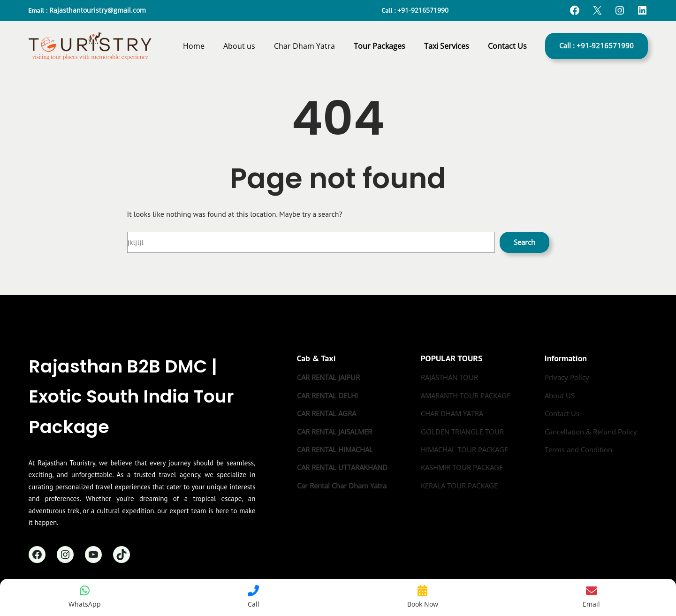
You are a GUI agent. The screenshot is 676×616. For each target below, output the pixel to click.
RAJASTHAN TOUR (449, 377)
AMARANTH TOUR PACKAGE (466, 395)
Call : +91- (596, 46)
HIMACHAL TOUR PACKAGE (464, 449)
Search (524, 242)
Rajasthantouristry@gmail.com (98, 10)
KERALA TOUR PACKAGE (459, 486)
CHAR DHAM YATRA (452, 413)
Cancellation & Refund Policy (591, 432)
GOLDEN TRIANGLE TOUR (462, 432)
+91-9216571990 (423, 10)
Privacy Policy (567, 377)
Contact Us (562, 413)
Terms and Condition (578, 449)
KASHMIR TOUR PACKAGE (462, 467)
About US (560, 395)
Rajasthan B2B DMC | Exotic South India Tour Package (131, 396)
